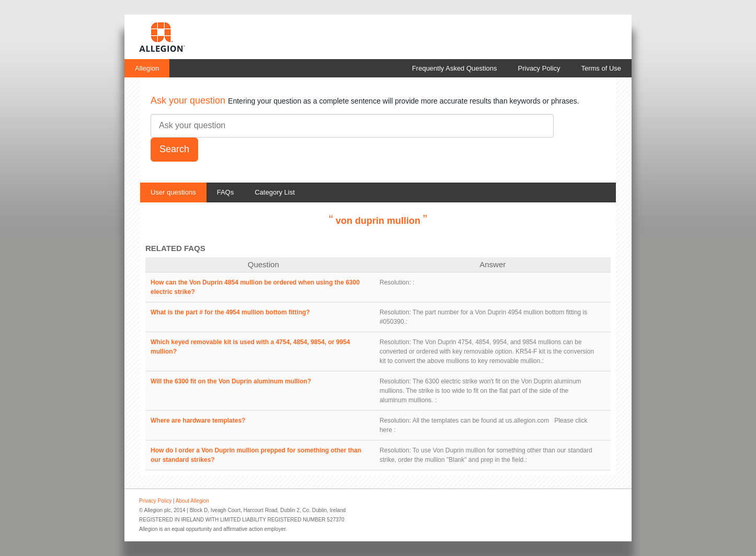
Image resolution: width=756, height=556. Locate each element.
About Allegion (192, 501)
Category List (275, 192)
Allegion (147, 68)
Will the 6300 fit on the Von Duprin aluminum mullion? (231, 381)
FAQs (226, 192)
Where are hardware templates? (198, 421)
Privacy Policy (539, 68)
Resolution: (395, 282)
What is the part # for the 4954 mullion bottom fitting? (230, 312)
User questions (173, 192)
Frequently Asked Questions (455, 68)
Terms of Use (601, 68)
